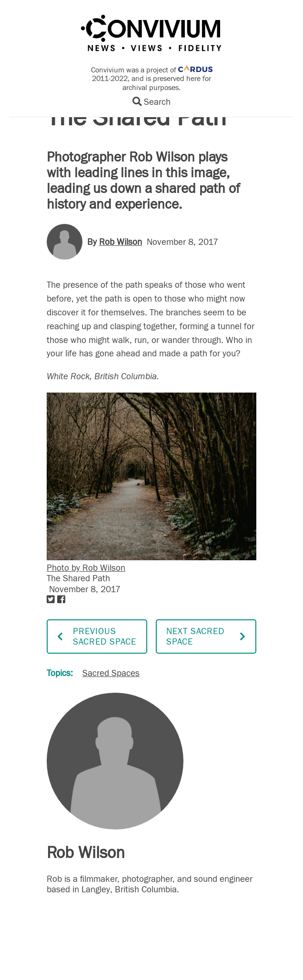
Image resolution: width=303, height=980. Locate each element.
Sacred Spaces (111, 673)
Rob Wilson (121, 242)
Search (151, 102)
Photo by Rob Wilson (86, 568)
